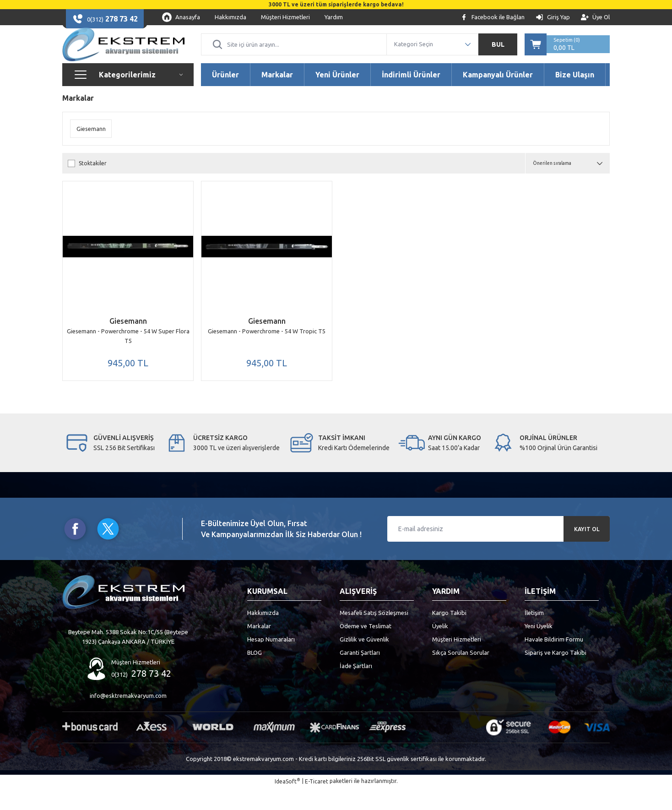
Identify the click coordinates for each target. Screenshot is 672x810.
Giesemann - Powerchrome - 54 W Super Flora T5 (128, 354)
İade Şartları (356, 688)
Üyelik (440, 648)
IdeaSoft (287, 803)
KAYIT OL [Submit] (587, 551)
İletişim (534, 635)
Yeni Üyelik (539, 648)
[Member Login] (553, 17)
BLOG (255, 674)
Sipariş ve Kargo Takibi (555, 674)
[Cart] (567, 53)
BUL (498, 53)
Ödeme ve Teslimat (366, 648)
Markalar (259, 648)
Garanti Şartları (360, 674)
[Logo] (123, 53)
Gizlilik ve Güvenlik (364, 661)
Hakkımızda (263, 635)
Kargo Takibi (449, 635)
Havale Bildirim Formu (554, 661)
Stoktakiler (93, 181)
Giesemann (128, 339)
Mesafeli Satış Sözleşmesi (374, 635)
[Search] (294, 53)
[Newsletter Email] (499, 551)
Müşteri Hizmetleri (457, 661)
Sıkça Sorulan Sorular (461, 674)
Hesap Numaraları (271, 661)
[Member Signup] (595, 17)
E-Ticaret (317, 803)
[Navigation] (128, 92)
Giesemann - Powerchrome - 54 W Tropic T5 (267, 349)
